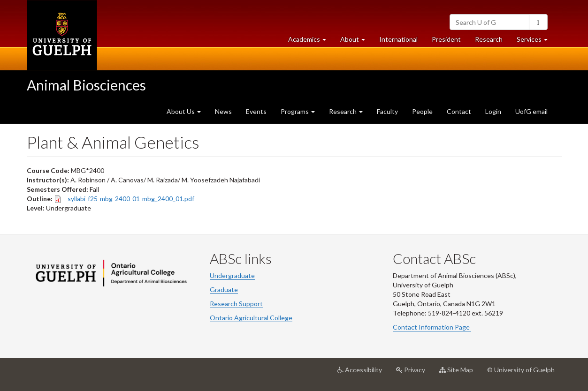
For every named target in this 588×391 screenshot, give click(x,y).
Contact (459, 111)
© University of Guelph (521, 370)
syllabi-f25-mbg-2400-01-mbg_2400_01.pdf (131, 199)
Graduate (224, 289)
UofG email (531, 111)
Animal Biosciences (86, 85)
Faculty (387, 111)
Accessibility (363, 373)
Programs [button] (298, 111)
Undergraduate (232, 275)
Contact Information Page (432, 327)
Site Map (460, 373)
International (398, 39)
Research (492, 41)
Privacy (414, 373)
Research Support (236, 304)
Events (256, 111)
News (223, 111)
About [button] (356, 41)
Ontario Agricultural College (251, 318)
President (446, 39)
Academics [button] (311, 41)
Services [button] (536, 41)
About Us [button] (184, 111)
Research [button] (346, 111)
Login (493, 111)
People (422, 111)
